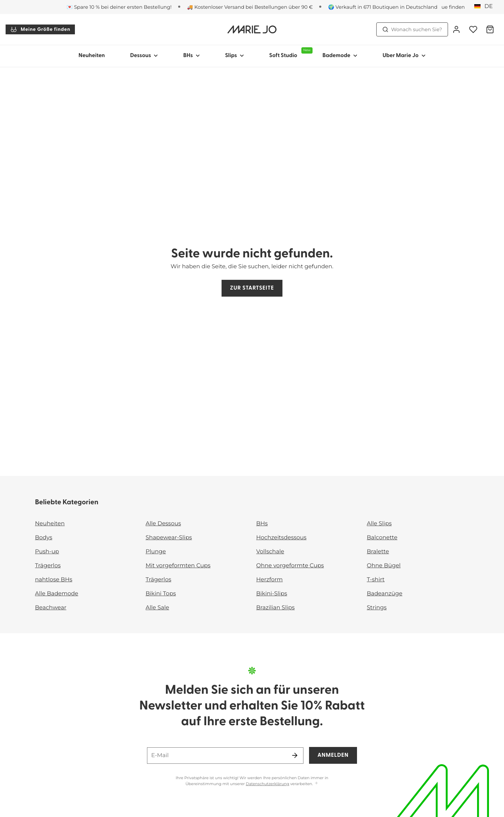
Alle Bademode (57, 594)
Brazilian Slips (275, 608)
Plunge (156, 552)
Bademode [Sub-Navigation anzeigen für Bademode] (340, 56)
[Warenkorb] (490, 29)
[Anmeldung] (456, 29)
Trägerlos (48, 566)
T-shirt (376, 580)
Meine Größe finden (40, 29)
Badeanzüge (385, 594)
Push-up (47, 552)
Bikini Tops (161, 594)
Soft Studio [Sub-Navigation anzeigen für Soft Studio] (289, 53)
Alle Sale (157, 608)
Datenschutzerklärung (267, 784)
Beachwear (51, 608)
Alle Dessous (163, 524)
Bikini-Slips (272, 594)
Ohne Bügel (384, 566)
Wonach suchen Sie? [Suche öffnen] (412, 29)
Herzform (269, 580)
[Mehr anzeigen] (316, 784)
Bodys (44, 538)
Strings (377, 608)
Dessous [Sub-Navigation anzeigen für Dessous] (144, 56)
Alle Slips (379, 524)
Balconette (382, 538)
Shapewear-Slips (169, 538)
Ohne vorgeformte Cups (290, 566)
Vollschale (270, 552)
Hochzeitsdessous (281, 538)
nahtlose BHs (54, 580)
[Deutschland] (486, 7)
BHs (262, 524)
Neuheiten (92, 56)
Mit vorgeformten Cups (178, 566)
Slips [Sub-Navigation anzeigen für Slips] (234, 56)
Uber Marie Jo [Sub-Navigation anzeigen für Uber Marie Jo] (404, 56)
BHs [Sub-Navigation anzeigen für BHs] (191, 56)
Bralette (378, 552)
